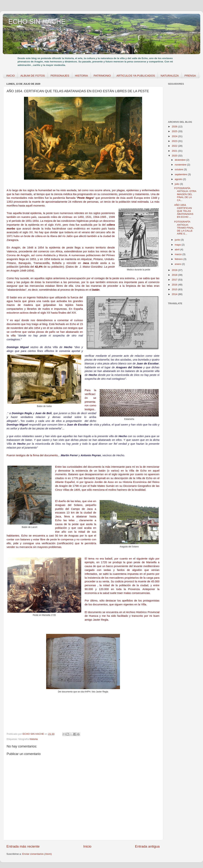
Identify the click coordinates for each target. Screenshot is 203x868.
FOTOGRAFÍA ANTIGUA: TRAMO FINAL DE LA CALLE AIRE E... (184, 228)
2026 (175, 127)
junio (178, 240)
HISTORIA (81, 76)
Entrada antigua (147, 846)
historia (34, 739)
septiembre (181, 174)
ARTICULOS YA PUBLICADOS (136, 76)
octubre (179, 169)
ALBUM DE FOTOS (33, 76)
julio (177, 184)
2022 (175, 146)
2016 (175, 285)
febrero (179, 259)
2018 (175, 275)
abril (177, 249)
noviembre (181, 165)
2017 (175, 280)
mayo (178, 245)
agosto (179, 179)
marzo (179, 254)
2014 (175, 294)
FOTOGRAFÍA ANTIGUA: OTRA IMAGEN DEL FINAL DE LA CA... (185, 194)
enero (178, 264)
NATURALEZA (170, 76)
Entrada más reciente (23, 846)
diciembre (180, 160)
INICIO (11, 76)
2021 (175, 151)
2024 (175, 136)
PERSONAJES (60, 76)
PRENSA (190, 76)
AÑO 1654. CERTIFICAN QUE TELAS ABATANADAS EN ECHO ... (184, 211)
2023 (175, 141)
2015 (175, 289)
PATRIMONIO (102, 76)
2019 (175, 270)
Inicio (87, 846)
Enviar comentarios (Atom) (37, 854)
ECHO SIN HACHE (37, 22)
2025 (175, 131)
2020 (175, 156)
